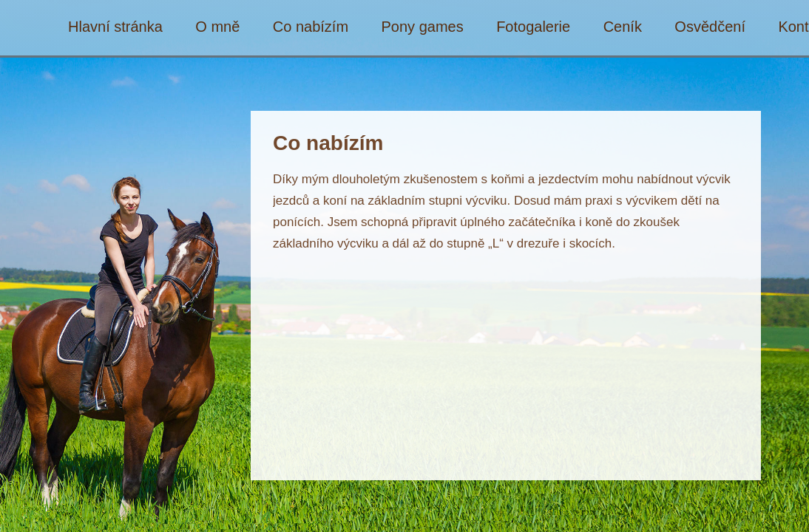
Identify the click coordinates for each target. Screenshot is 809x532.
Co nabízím (311, 27)
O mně (217, 27)
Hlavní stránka (115, 27)
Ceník (623, 27)
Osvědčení (710, 27)
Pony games (423, 27)
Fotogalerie (533, 27)
